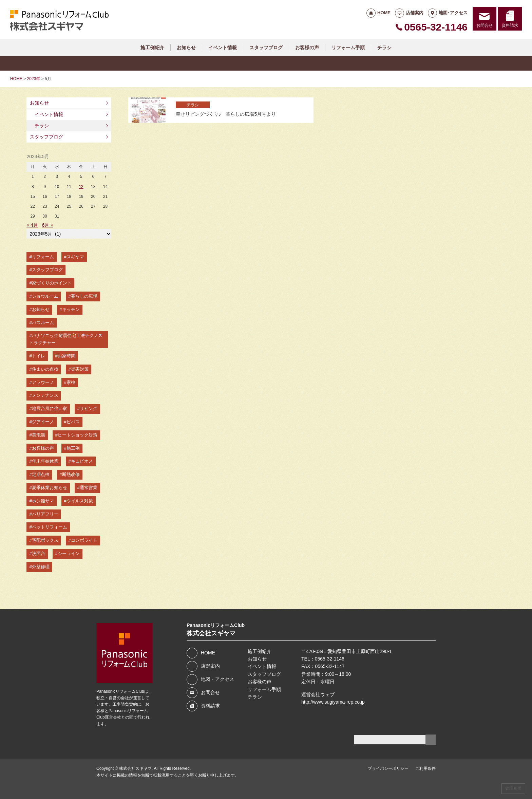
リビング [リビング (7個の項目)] (89, 408)
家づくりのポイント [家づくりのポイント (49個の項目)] (52, 283)
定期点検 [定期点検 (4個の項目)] (41, 474)
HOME (384, 13)
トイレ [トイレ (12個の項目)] (39, 356)
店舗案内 (415, 13)
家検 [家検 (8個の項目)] (71, 382)
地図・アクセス (217, 679)
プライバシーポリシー (388, 768)
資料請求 (510, 25)
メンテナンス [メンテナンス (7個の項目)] (45, 395)
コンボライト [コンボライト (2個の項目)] (84, 540)
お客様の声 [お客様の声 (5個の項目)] (43, 448)
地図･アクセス (453, 13)
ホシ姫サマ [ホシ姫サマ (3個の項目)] (43, 501)
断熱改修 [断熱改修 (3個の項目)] (71, 474)
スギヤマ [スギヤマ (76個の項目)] (75, 257)
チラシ (384, 48)
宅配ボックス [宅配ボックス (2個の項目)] (45, 540)
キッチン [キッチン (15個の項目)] (71, 309)
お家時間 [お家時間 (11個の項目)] (66, 356)
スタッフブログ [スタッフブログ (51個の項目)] (47, 270)
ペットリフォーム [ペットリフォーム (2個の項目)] (50, 527)
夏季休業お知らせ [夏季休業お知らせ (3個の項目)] (50, 488)
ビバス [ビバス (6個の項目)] (73, 422)
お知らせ (186, 48)
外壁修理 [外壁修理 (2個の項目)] (41, 567)
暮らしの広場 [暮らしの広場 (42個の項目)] (84, 296)
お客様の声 (307, 48)
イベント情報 (223, 48)
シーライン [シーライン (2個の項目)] (69, 553)
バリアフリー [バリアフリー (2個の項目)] (45, 514)
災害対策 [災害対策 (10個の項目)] (80, 369)
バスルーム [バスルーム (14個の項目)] (43, 323)
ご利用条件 (425, 768)
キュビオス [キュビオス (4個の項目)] (82, 461)
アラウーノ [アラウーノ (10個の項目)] (43, 382)
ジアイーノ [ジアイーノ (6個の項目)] (43, 422)
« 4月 (32, 225)
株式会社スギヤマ (135, 768)
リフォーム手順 (348, 48)
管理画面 (513, 788)
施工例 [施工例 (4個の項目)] (73, 448)
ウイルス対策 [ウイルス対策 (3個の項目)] (80, 501)
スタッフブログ (266, 48)
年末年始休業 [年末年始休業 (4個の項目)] (45, 461)
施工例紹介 (152, 48)
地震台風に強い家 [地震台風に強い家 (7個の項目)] (50, 408)
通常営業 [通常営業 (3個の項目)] (89, 488)
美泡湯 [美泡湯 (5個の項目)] (39, 435)
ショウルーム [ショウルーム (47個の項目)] (45, 296)
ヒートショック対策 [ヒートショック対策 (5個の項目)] (78, 435)
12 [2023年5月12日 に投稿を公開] (81, 187)
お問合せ (484, 25)
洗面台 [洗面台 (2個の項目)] (39, 553)
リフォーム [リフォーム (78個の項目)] (43, 257)
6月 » (48, 225)
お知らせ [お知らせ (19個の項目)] (41, 309)
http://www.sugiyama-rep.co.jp (333, 702)
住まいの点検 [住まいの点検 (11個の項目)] (45, 369)
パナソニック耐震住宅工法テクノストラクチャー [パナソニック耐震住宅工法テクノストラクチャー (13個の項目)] (66, 339)
